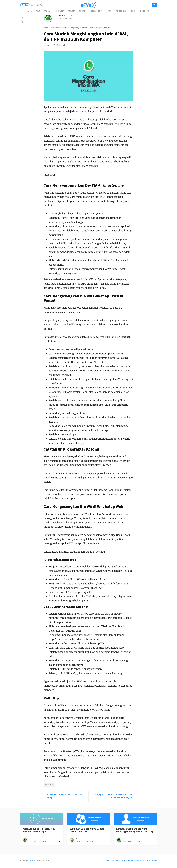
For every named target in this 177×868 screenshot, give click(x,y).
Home (46, 30)
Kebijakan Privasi (127, 863)
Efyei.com (32, 863)
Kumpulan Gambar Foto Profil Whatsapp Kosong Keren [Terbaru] (134, 833)
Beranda (28, 11)
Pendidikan (121, 11)
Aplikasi (48, 11)
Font (38, 11)
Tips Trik (83, 11)
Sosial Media (97, 11)
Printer (72, 11)
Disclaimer (137, 863)
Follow (25, 5)
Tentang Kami (110, 863)
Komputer (60, 11)
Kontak (118, 863)
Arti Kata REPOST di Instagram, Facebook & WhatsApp (39, 833)
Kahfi (65, 18)
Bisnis (134, 11)
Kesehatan (145, 11)
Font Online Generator (149, 863)
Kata (109, 11)
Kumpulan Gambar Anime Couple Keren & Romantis (87, 833)
